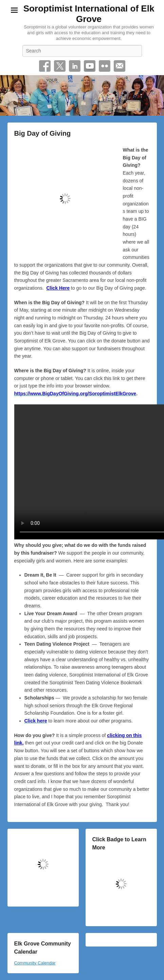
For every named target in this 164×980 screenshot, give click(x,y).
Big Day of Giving (43, 133)
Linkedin (75, 66)
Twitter (60, 66)
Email (120, 66)
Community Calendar (35, 963)
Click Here (58, 288)
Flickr (105, 66)
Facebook (45, 66)
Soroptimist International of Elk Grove (89, 14)
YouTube (90, 66)
